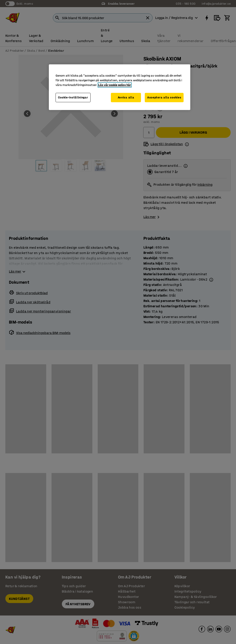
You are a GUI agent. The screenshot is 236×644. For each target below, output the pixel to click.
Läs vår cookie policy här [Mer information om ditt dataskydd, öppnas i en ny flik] (115, 85)
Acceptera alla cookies (164, 97)
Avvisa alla (126, 97)
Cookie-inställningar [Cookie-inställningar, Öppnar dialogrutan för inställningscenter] (73, 97)
